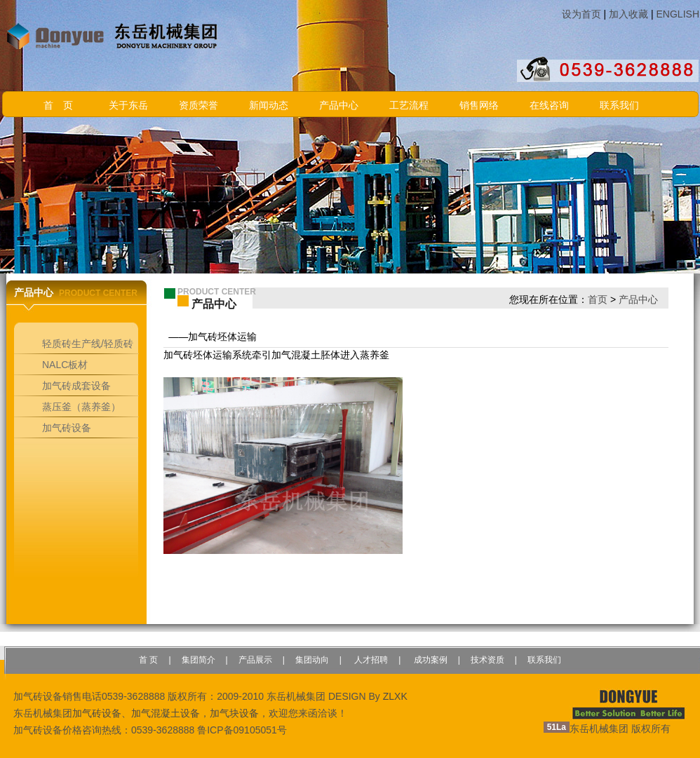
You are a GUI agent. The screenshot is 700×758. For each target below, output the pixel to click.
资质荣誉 (198, 106)
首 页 (58, 106)
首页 (598, 299)
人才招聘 (370, 660)
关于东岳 (128, 106)
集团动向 (312, 660)
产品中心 (339, 106)
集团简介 (198, 660)
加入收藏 (628, 14)
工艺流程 (409, 106)
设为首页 (581, 14)
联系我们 (619, 106)
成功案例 (429, 660)
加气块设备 (234, 713)
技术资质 (487, 660)
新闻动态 (269, 106)
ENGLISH (678, 14)
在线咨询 (549, 106)
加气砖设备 (97, 713)
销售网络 (479, 106)
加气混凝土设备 (166, 713)
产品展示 (255, 660)
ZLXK (395, 696)
